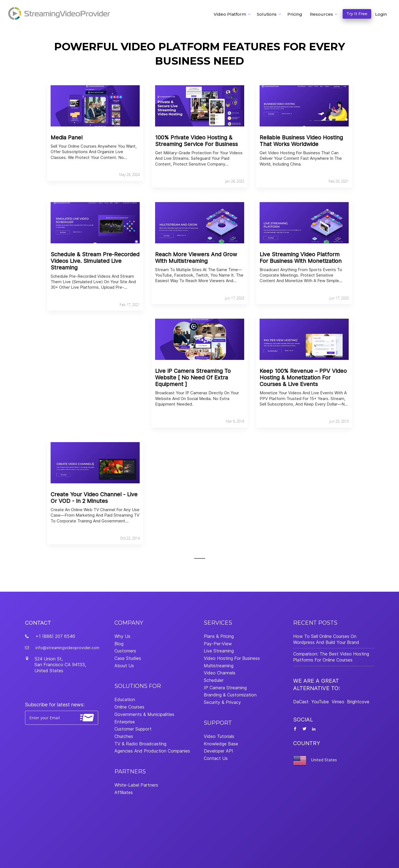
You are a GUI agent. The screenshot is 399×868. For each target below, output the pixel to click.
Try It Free (357, 14)
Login (381, 14)
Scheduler (214, 680)
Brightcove (358, 702)
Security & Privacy (222, 702)
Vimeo (338, 702)
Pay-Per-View (218, 644)
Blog (119, 644)
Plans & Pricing (219, 636)
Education (125, 699)
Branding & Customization (230, 695)
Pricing (295, 14)
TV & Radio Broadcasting (140, 744)
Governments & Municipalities (144, 714)
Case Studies (128, 658)
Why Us (122, 636)
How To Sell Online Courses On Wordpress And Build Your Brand (326, 639)
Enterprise (125, 722)
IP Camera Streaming (225, 688)
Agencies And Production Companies (152, 751)
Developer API (218, 751)
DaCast (301, 702)
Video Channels (220, 673)
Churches (124, 736)
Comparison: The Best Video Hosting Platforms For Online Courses (331, 657)
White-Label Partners (136, 785)
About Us (124, 666)
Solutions (267, 14)
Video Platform (230, 14)
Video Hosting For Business (232, 658)
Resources (321, 14)
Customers (125, 651)
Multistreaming (219, 666)
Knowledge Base (221, 744)
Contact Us (216, 758)
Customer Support (133, 729)
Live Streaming (219, 651)
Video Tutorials (219, 736)
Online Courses (129, 707)
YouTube (320, 702)
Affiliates (124, 792)
